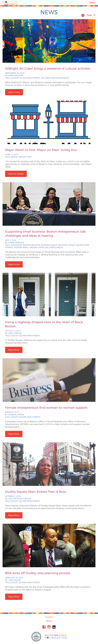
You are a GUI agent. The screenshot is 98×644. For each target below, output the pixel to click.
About (49, 621)
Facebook (44, 627)
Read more (14, 264)
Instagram (49, 627)
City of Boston (37, 637)
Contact (49, 617)
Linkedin (54, 627)
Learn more (14, 92)
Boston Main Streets (10, 3)
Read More (14, 350)
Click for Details (16, 174)
